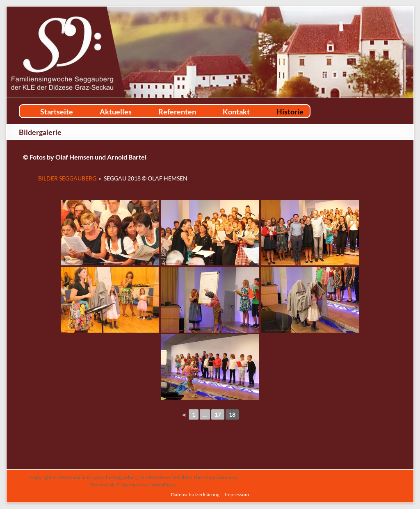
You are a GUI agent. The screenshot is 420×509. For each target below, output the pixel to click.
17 (218, 414)
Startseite (57, 112)
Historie (290, 112)
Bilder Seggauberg (67, 178)
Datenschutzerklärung (195, 494)
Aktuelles (116, 112)
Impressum (237, 494)
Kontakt (236, 112)
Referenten (177, 112)
